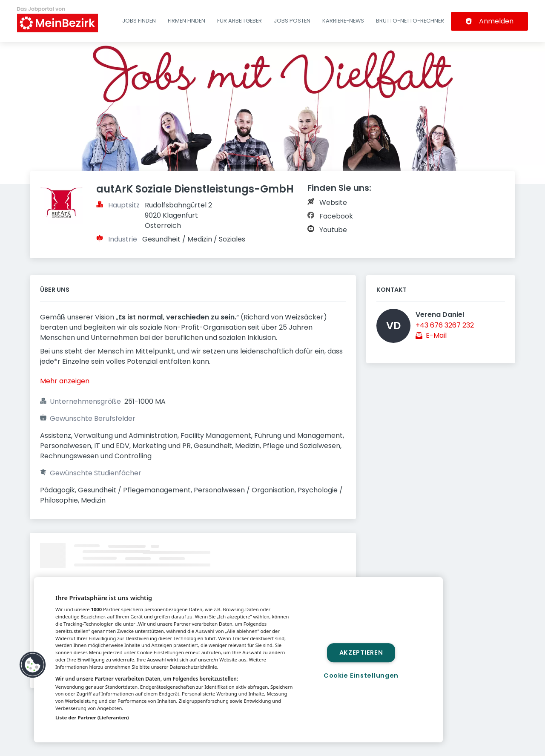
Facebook (336, 216)
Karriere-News (343, 21)
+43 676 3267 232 (445, 325)
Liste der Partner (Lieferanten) (92, 717)
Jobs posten (292, 21)
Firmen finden (186, 21)
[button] (33, 665)
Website (333, 203)
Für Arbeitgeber (240, 21)
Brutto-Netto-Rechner (410, 21)
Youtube (333, 230)
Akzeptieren (361, 653)
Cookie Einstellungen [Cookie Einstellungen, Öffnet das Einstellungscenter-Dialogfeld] (361, 676)
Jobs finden (139, 21)
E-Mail (436, 335)
